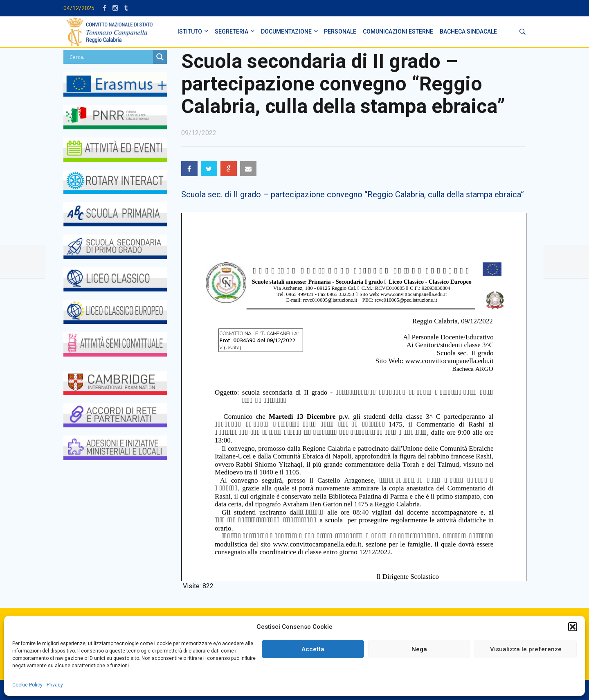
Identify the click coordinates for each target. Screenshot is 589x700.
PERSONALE (340, 32)
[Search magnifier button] (160, 57)
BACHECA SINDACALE (468, 32)
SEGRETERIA (232, 32)
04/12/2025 (79, 8)
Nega (419, 649)
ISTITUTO (190, 32)
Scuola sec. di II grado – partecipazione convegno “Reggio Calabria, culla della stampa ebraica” (353, 194)
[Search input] (110, 57)
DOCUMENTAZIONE (286, 32)
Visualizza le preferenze (526, 649)
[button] (573, 627)
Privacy (55, 685)
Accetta (313, 649)
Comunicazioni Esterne (398, 32)
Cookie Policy (27, 685)
